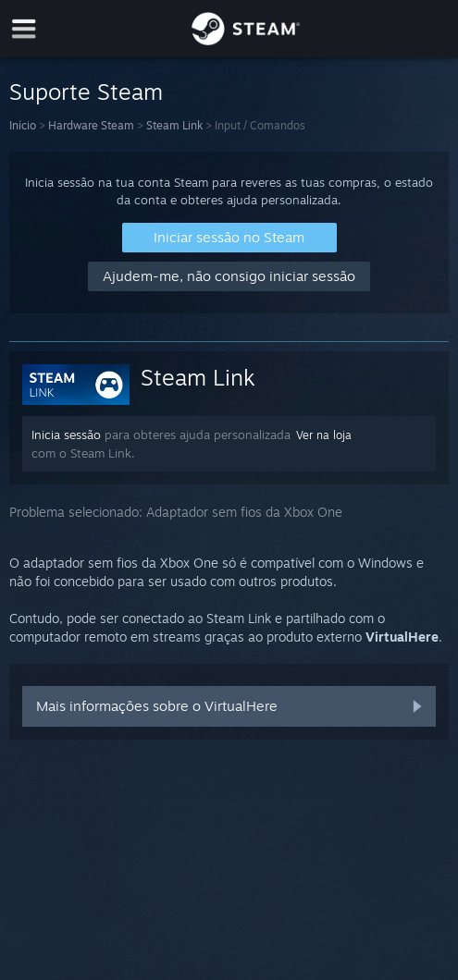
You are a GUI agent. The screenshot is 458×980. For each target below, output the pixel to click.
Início (23, 125)
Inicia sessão (66, 435)
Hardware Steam (91, 125)
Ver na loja (324, 435)
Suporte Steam (86, 92)
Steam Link (174, 125)
